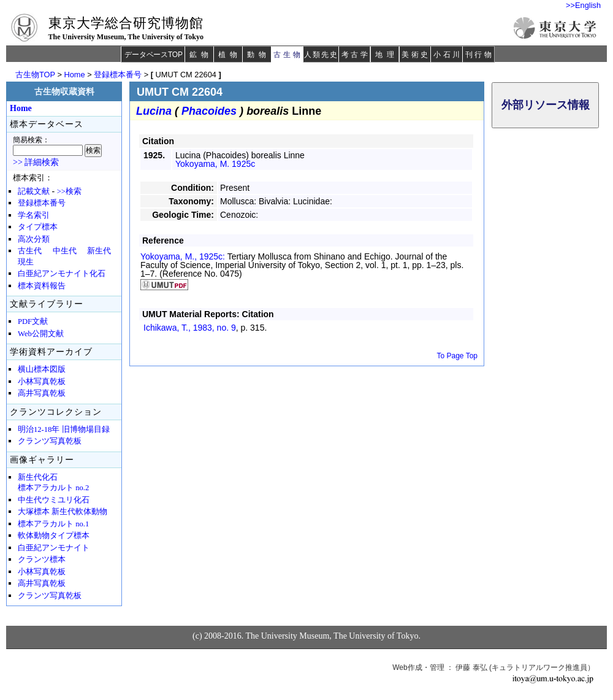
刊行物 (480, 55)
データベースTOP (153, 55)
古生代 (30, 251)
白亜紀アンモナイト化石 (62, 274)
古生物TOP (35, 75)
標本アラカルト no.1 (53, 524)
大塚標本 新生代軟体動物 (63, 512)
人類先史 (321, 55)
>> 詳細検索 (36, 162)
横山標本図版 (42, 369)
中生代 (65, 251)
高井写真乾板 (42, 393)
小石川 (448, 55)
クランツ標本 (42, 560)
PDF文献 (33, 321)
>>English (583, 5)
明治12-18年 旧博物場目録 (64, 429)
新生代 (99, 251)
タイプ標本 (38, 227)
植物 (230, 55)
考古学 (356, 55)
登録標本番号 (118, 75)
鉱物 (201, 55)
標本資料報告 (42, 286)
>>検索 (69, 191)
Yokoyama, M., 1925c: (184, 256)
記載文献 (34, 191)
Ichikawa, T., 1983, (190, 328)
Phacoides (209, 111)
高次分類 (34, 239)
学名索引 (34, 215)
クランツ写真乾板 (50, 441)
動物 (259, 55)
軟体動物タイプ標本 (54, 536)
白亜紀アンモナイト (54, 548)
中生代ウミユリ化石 (54, 500)
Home (74, 75)
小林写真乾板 (42, 382)
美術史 (416, 55)
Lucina (154, 111)
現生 (26, 262)
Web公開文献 (41, 334)
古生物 (288, 55)
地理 (387, 55)
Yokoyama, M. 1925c (215, 164)
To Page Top (458, 356)
